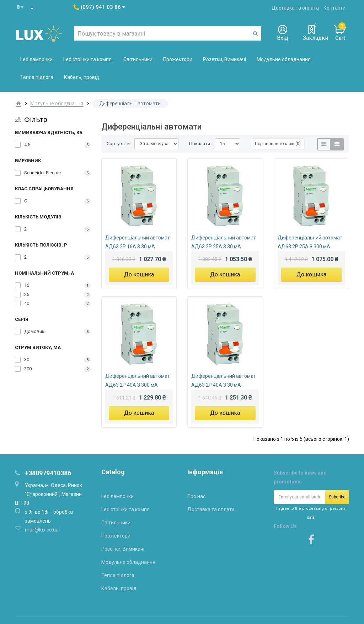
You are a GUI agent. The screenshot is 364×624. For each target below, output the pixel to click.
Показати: (200, 144)
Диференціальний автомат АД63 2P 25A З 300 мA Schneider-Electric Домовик (310, 243)
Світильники (138, 59)
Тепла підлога (37, 77)
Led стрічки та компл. (88, 59)
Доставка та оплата (295, 8)
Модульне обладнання (284, 59)
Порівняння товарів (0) (278, 144)
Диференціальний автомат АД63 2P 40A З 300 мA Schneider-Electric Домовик (138, 381)
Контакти (334, 8)
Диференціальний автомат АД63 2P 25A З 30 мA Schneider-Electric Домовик (224, 243)
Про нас (196, 496)
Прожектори (178, 59)
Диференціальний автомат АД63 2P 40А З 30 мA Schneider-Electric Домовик (224, 381)
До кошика (139, 274)
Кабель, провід (82, 77)
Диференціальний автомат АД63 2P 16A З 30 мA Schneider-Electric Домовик (138, 243)
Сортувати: (119, 144)
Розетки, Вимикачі (224, 59)
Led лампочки (36, 59)
